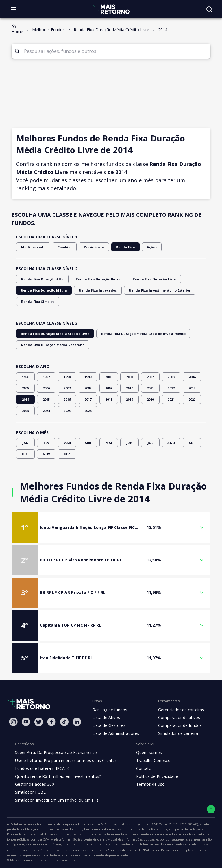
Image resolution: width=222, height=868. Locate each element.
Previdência (87, 247)
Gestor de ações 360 (34, 784)
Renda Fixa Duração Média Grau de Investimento (131, 334)
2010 (129, 388)
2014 (25, 399)
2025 (67, 411)
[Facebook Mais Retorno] (51, 722)
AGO (171, 443)
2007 (67, 388)
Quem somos (144, 753)
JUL (150, 443)
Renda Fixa (117, 247)
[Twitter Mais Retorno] (39, 722)
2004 (192, 377)
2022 (192, 399)
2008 (88, 388)
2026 (88, 411)
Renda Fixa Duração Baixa (90, 279)
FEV (46, 443)
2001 (129, 377)
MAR (67, 443)
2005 (25, 388)
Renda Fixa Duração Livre (142, 279)
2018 (109, 399)
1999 (88, 377)
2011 (150, 388)
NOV (46, 454)
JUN (129, 443)
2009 (109, 388)
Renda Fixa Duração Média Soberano (49, 345)
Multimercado (32, 247)
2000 (109, 377)
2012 (171, 388)
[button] (111, 528)
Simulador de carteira (175, 733)
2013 (192, 388)
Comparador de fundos (176, 725)
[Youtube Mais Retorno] (26, 722)
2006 (46, 388)
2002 (150, 377)
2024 (46, 411)
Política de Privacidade (153, 776)
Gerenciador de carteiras (178, 710)
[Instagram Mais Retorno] (13, 722)
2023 (25, 411)
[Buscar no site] (209, 9)
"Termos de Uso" (198, 845)
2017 (88, 399)
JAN (25, 443)
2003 (171, 377)
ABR (88, 443)
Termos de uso (145, 784)
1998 (67, 377)
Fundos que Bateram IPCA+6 (41, 768)
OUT (25, 454)
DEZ (67, 454)
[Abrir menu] (13, 9)
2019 (129, 399)
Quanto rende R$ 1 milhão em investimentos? (56, 776)
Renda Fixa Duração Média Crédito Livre (51, 334)
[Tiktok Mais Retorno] (64, 722)
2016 (67, 399)
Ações (142, 247)
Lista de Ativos (106, 718)
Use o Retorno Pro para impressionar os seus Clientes (64, 761)
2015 (46, 399)
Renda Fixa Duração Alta (40, 279)
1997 (46, 377)
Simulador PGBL (30, 792)
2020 (150, 399)
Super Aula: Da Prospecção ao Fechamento (54, 753)
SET (192, 443)
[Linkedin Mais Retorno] (77, 722)
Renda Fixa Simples (36, 302)
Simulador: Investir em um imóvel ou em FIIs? (56, 800)
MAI (109, 443)
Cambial (60, 247)
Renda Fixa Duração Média (41, 290)
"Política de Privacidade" (29, 851)
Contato (139, 768)
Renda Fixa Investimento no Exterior (146, 290)
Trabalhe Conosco (149, 761)
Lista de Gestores (108, 725)
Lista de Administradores (115, 733)
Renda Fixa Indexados (90, 290)
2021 (171, 399)
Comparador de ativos (176, 718)
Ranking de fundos (109, 710)
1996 (25, 377)
